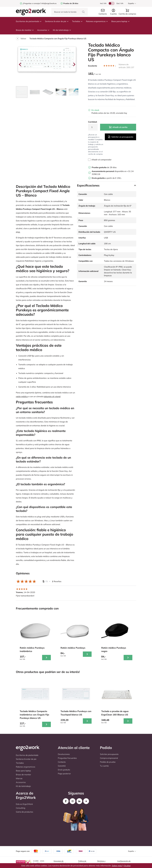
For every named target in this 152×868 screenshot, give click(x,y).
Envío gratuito (64, 770)
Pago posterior (64, 774)
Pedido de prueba (108, 762)
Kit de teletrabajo (62, 30)
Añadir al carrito (118, 127)
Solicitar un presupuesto (120, 137)
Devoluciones (64, 754)
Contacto (62, 762)
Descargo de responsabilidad (60, 862)
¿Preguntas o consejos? (32, 3)
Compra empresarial (109, 758)
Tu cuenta (104, 766)
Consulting (21, 808)
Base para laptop (121, 21)
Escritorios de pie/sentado (29, 21)
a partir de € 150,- (107, 178)
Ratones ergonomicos (97, 21)
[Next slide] (74, 64)
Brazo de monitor (25, 30)
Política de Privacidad (82, 862)
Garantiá (62, 766)
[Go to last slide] (20, 64)
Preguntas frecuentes (67, 758)
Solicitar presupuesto (109, 754)
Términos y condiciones (102, 862)
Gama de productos (25, 812)
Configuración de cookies (124, 862)
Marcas (19, 778)
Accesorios (43, 30)
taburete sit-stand (52, 396)
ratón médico (22, 396)
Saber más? (117, 866)
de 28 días (104, 167)
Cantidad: (93, 122)
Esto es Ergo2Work (24, 804)
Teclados (77, 21)
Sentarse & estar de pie (57, 21)
